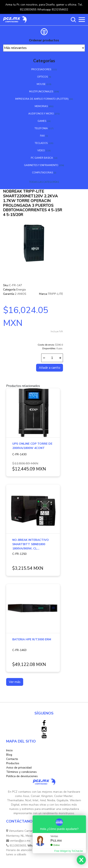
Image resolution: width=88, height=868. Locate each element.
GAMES (42, 121)
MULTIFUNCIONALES (41, 92)
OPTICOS (42, 77)
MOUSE (41, 84)
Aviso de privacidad (19, 768)
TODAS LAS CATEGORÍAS (44, 182)
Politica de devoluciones (22, 776)
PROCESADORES (41, 69)
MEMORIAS (41, 106)
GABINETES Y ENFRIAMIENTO (41, 165)
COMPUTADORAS (42, 173)
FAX (42, 136)
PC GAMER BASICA (42, 158)
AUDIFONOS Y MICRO (41, 114)
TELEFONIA (41, 128)
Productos (13, 763)
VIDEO (41, 150)
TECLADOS (41, 143)
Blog (9, 755)
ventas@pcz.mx (18, 841)
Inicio (9, 750)
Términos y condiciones (21, 772)
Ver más (15, 682)
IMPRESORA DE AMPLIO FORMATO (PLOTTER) (42, 99)
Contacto (12, 759)
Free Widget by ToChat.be (69, 851)
